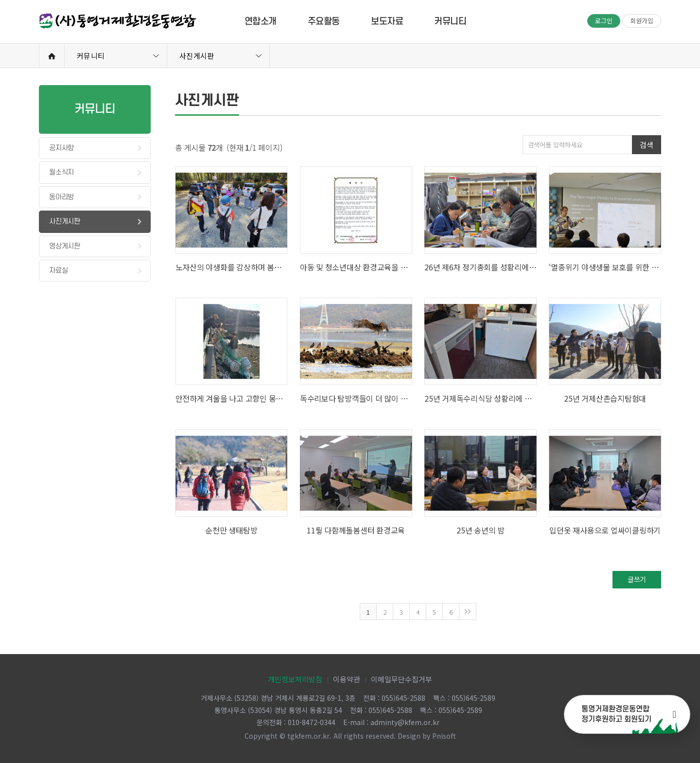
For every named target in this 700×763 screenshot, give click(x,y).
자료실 (58, 271)
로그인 (604, 21)
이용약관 (347, 679)
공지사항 (61, 148)
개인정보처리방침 (295, 679)
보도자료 (387, 22)
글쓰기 (637, 579)
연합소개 (261, 22)
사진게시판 (197, 56)
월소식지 (61, 172)
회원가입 (642, 21)
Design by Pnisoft (427, 736)
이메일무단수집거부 (402, 679)
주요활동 (324, 22)
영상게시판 (65, 246)
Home (52, 56)
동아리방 (61, 197)
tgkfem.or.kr (308, 736)
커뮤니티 (450, 22)
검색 (646, 145)
